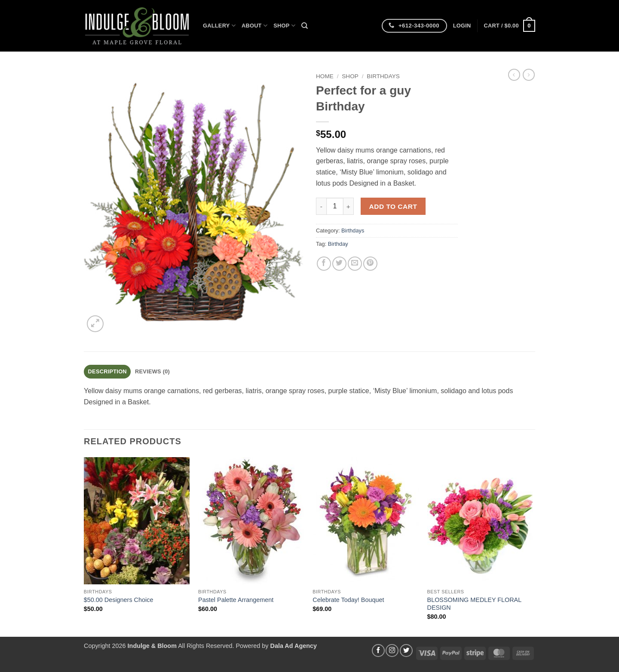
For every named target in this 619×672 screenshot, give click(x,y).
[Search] (305, 26)
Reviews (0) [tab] (152, 371)
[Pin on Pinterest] (370, 264)
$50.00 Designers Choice (119, 600)
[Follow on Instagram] (392, 651)
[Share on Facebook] (324, 264)
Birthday (338, 244)
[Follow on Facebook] (378, 651)
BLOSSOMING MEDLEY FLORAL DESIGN (474, 604)
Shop (284, 26)
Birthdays (383, 76)
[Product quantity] (335, 206)
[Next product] (514, 75)
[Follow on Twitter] (406, 651)
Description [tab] (107, 371)
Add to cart (393, 206)
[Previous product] (529, 75)
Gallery (219, 26)
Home (325, 76)
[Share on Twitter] (339, 264)
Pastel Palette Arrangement (236, 600)
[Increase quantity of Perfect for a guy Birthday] (349, 206)
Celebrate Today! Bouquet (348, 600)
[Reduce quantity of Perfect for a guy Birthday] (321, 206)
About (254, 26)
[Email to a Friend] (355, 264)
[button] (462, 26)
